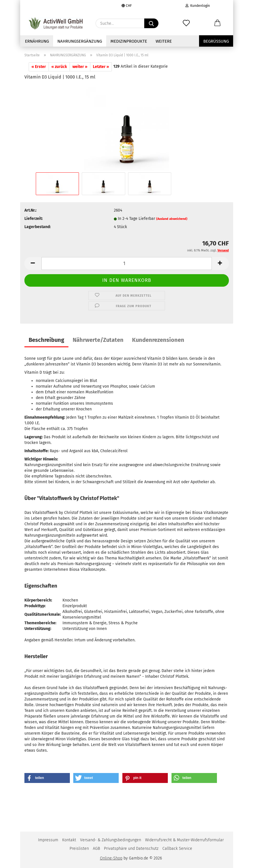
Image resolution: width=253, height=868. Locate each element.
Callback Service (177, 849)
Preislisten (79, 849)
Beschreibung (46, 340)
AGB (96, 849)
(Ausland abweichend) (172, 219)
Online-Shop (111, 858)
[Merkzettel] (186, 23)
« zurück (59, 67)
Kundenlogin (198, 6)
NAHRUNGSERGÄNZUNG (80, 41)
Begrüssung (216, 41)
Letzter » (101, 67)
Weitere (164, 41)
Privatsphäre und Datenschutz (131, 849)
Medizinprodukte (129, 41)
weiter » (80, 67)
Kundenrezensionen (158, 340)
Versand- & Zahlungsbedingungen (111, 840)
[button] (218, 23)
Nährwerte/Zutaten (98, 340)
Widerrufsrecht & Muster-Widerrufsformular (184, 840)
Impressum (48, 840)
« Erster (39, 67)
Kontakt (69, 840)
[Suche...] (151, 23)
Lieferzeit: (34, 219)
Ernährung (37, 41)
